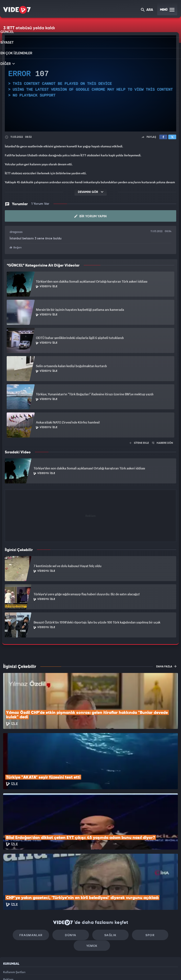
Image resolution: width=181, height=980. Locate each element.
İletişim (8, 941)
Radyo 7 (55, 970)
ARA (147, 10)
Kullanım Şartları (14, 922)
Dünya (73, 883)
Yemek (92, 896)
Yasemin (139, 970)
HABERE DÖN (163, 443)
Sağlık (108, 883)
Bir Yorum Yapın (90, 216)
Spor (144, 883)
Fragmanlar (37, 883)
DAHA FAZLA (166, 666)
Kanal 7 (37, 970)
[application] (90, 83)
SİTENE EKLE (139, 443)
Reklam (8, 931)
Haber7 (113, 970)
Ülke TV (89, 970)
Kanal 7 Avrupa (73, 970)
